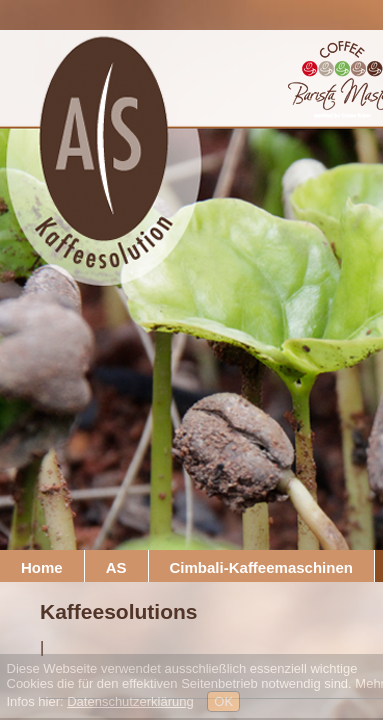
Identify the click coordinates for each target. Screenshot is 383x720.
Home (42, 567)
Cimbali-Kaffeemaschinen (261, 567)
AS (116, 567)
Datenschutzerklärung (130, 701)
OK (223, 701)
